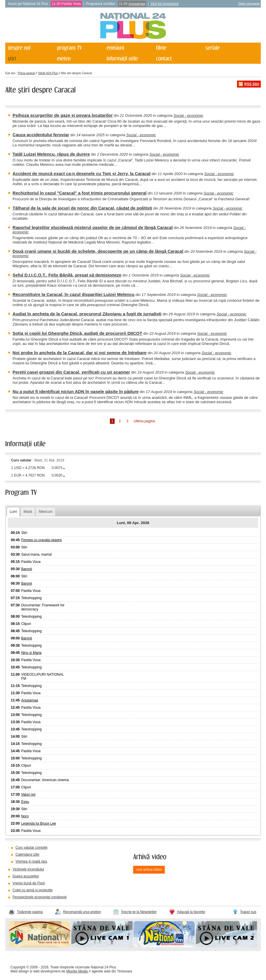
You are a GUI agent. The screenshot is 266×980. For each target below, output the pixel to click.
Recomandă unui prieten (82, 912)
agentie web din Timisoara (112, 971)
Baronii (27, 569)
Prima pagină (26, 73)
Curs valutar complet (31, 848)
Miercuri (46, 511)
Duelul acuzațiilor (26, 876)
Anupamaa (137, 4)
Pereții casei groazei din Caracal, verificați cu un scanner (71, 372)
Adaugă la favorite (191, 912)
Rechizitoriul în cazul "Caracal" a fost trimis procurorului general (79, 193)
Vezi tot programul (165, 4)
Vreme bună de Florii (29, 883)
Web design (20, 971)
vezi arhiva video (149, 870)
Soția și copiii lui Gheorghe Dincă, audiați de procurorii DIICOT (77, 333)
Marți (28, 511)
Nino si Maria (31, 653)
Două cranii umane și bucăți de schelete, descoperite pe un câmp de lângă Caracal (98, 251)
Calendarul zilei (27, 854)
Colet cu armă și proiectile (32, 890)
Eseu (25, 802)
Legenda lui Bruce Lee (39, 823)
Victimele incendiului (28, 869)
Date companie (249, 3)
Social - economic (188, 116)
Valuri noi (28, 794)
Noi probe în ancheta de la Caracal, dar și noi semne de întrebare (79, 353)
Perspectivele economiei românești (39, 897)
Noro (25, 816)
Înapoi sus (248, 912)
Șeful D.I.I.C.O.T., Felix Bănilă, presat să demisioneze (67, 275)
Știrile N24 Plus (48, 73)
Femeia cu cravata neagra (41, 540)
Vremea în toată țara (31, 861)
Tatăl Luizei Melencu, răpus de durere (51, 154)
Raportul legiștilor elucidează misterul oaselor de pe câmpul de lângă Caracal (93, 227)
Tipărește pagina (30, 912)
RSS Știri (252, 84)
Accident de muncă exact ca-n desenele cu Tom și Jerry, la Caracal (82, 173)
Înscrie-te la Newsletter (139, 912)
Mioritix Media (77, 971)
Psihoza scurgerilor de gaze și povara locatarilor (63, 115)
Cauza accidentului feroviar (41, 135)
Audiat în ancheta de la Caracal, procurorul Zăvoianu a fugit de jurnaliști (87, 314)
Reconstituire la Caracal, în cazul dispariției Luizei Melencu (73, 294)
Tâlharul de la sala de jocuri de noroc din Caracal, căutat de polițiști (82, 208)
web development (47, 971)
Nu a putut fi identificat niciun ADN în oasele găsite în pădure (76, 391)
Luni (13, 511)
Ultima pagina (144, 421)
